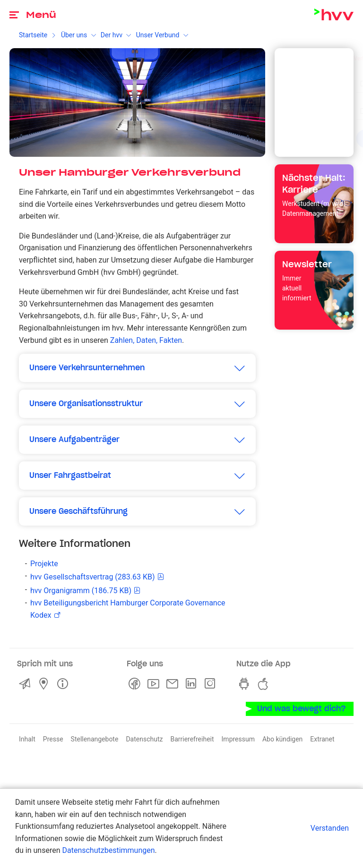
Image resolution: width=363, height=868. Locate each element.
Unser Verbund (158, 35)
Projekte (44, 564)
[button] (137, 368)
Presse (53, 739)
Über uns (74, 35)
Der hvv (112, 35)
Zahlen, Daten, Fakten (146, 340)
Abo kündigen (282, 739)
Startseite (33, 35)
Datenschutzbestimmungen (108, 850)
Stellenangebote (95, 739)
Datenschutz (144, 739)
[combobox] (306, 79)
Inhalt (27, 739)
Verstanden (330, 828)
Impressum (238, 739)
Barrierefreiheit (192, 739)
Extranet (322, 739)
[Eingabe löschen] (322, 78)
